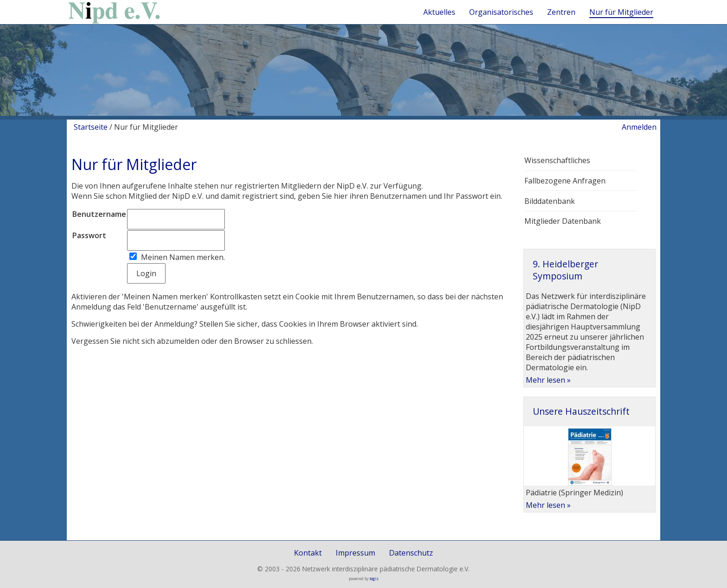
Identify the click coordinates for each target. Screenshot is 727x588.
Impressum (355, 553)
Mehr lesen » (548, 380)
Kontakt (308, 553)
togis (374, 579)
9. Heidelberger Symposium (565, 270)
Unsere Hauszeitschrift (581, 411)
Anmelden (639, 127)
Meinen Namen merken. (183, 257)
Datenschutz (411, 553)
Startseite (91, 127)
